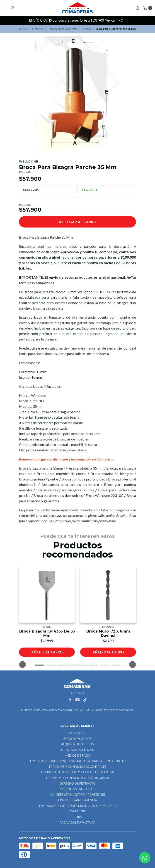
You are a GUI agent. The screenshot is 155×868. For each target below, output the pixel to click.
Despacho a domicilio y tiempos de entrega (77, 772)
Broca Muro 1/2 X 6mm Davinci (108, 633)
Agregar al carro (78, 222)
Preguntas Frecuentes (77, 789)
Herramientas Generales (63, 29)
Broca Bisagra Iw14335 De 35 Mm (47, 633)
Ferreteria (37, 29)
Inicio (23, 29)
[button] (39, 665)
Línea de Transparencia (78, 800)
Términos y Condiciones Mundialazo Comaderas (78, 806)
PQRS (78, 817)
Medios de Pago (78, 756)
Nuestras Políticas (77, 750)
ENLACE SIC (78, 811)
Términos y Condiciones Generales (77, 767)
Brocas (87, 29)
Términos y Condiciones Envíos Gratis (78, 778)
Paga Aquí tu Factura (77, 823)
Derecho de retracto (78, 784)
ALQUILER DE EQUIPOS (77, 744)
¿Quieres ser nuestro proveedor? (77, 795)
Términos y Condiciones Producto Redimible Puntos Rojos (77, 761)
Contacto (78, 733)
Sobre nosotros (77, 739)
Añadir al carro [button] (47, 652)
